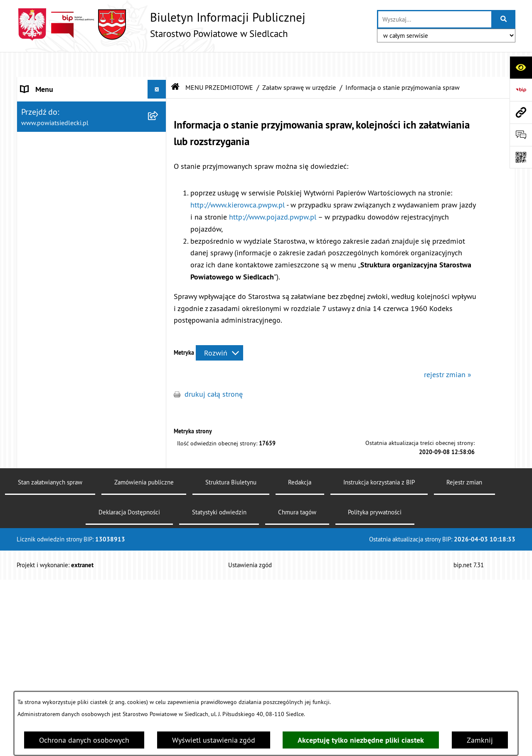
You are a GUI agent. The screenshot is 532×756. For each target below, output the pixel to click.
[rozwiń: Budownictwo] (159, 559)
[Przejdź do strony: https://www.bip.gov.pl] (521, 90)
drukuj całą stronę (214, 369)
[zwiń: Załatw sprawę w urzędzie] (159, 200)
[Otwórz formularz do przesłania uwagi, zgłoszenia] (521, 135)
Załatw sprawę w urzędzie (299, 62)
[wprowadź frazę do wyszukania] (435, 19)
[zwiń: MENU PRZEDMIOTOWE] (159, 177)
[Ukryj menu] (157, 64)
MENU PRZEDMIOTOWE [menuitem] (59, 177)
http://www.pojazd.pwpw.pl (273, 192)
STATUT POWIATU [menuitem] (50, 102)
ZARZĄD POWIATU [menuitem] (51, 139)
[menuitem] (92, 200)
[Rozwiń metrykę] (219, 328)
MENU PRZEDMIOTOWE (219, 62)
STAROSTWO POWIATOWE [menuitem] (63, 83)
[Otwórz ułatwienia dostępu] (521, 67)
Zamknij (480, 740)
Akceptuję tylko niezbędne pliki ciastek (361, 740)
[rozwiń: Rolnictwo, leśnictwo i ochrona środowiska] (159, 618)
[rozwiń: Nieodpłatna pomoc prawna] (159, 438)
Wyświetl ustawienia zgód (214, 740)
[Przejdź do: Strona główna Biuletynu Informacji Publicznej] (175, 62)
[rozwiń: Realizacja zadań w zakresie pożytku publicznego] (159, 654)
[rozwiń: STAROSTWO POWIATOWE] (159, 83)
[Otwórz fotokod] (521, 157)
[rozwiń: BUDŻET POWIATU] (159, 158)
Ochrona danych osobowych (84, 740)
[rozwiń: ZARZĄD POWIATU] (159, 139)
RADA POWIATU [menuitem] (46, 120)
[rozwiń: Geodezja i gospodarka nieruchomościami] (159, 583)
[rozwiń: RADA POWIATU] (159, 121)
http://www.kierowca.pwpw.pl (238, 180)
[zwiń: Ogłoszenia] (159, 511)
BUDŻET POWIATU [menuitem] (50, 158)
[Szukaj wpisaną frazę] (504, 19)
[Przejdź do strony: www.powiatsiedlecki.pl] (521, 112)
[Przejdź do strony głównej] (161, 25)
